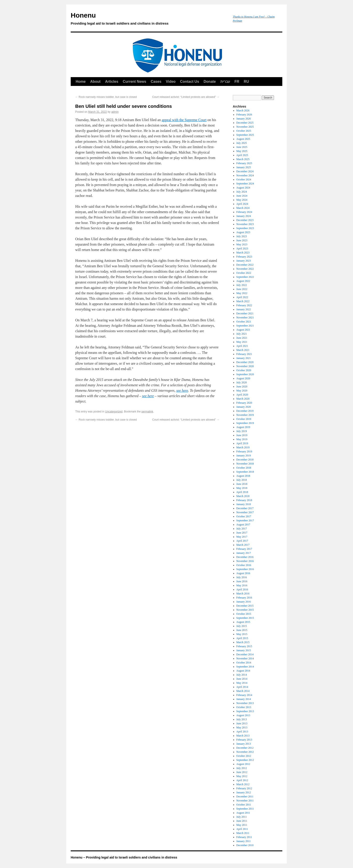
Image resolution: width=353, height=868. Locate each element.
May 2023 (242, 244)
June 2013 (242, 723)
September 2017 (245, 520)
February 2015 (244, 646)
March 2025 (243, 159)
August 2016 (243, 573)
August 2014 (243, 671)
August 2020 (243, 378)
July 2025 (242, 143)
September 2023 (245, 228)
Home (81, 82)
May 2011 (242, 825)
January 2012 (244, 792)
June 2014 (242, 679)
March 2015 (243, 642)
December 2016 (245, 557)
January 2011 (244, 841)
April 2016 (242, 589)
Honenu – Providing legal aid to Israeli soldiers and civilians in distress (124, 857)
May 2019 (242, 439)
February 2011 (244, 837)
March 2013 (243, 736)
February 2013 (244, 740)
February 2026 (244, 115)
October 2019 (244, 419)
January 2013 (244, 744)
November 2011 (245, 801)
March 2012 (243, 784)
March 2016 (243, 594)
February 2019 (244, 451)
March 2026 (243, 111)
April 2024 (242, 204)
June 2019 (242, 435)
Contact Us (190, 82)
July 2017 (242, 529)
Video (171, 82)
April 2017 (242, 541)
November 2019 (245, 415)
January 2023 (244, 261)
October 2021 (244, 322)
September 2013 (245, 711)
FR (237, 82)
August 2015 (243, 622)
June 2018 (242, 484)
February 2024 (244, 212)
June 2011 (242, 821)
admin (115, 112)
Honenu (149, 20)
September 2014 (245, 667)
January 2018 (244, 504)
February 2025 (244, 163)
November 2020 (245, 366)
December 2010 (245, 845)
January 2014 (244, 699)
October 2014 (244, 663)
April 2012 (242, 780)
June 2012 (242, 772)
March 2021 (243, 350)
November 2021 (245, 318)
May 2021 (242, 342)
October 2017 (244, 516)
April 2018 (242, 492)
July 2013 (242, 719)
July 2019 (242, 431)
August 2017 (243, 525)
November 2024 (245, 175)
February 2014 (244, 695)
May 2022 (242, 293)
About (95, 82)
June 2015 (242, 630)
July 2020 (242, 382)
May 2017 (242, 537)
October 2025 (244, 131)
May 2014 (242, 683)
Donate (210, 82)
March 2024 (243, 208)
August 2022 (243, 281)
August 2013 (243, 715)
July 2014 (242, 675)
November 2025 (245, 127)
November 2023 (245, 224)
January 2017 (244, 553)
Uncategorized (114, 412)
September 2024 (245, 184)
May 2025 (242, 151)
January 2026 (244, 119)
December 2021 (245, 313)
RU (246, 82)
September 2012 (245, 760)
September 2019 (245, 423)
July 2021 (242, 334)
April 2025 (242, 155)
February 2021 (244, 354)
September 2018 (245, 472)
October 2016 (244, 565)
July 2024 (242, 192)
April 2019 (242, 443)
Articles (112, 82)
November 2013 (245, 703)
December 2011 (245, 797)
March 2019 (243, 447)
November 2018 (245, 464)
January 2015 (244, 650)
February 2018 (244, 500)
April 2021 (242, 346)
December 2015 (245, 606)
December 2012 (245, 748)
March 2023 (243, 253)
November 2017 (245, 512)
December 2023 (245, 220)
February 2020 (244, 403)
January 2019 (244, 456)
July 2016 (242, 577)
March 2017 (243, 545)
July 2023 (242, 236)
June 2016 (242, 581)
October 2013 (244, 707)
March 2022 (243, 301)
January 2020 (244, 407)
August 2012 (243, 764)
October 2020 (244, 370)
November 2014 (245, 658)
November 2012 (245, 752)
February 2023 (244, 257)
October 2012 (244, 756)
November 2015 (245, 610)
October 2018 (244, 468)
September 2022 (245, 277)
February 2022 (244, 305)
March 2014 (243, 691)
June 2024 (242, 196)
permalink (147, 412)
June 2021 (242, 338)
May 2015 (242, 634)
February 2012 (244, 788)
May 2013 (242, 728)
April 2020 (242, 395)
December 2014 (245, 654)
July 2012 (242, 768)
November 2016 (245, 561)
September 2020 (245, 374)
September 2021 (245, 326)
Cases (156, 82)
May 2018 (242, 488)
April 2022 (242, 297)
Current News (134, 82)
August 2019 (243, 427)
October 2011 (244, 805)
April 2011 (242, 829)
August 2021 (243, 330)
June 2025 (242, 147)
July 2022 (242, 285)
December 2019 (245, 411)
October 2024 (244, 180)
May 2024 (242, 200)
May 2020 (242, 391)
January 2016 (244, 602)
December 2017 (245, 508)
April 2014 (242, 687)
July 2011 (242, 817)
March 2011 (243, 833)
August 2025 (243, 139)
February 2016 (244, 598)
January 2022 (244, 309)
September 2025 (245, 135)
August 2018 (243, 476)
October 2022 (244, 273)
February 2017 (244, 549)
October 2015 (244, 614)
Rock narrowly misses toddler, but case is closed (106, 97)
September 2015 (245, 618)
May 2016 (242, 585)
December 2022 (245, 265)
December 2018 (245, 460)
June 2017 (242, 533)
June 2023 (242, 240)
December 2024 (245, 171)
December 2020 (245, 362)
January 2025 (244, 167)
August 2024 (243, 188)
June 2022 (242, 289)
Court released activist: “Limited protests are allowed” (186, 97)
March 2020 (243, 399)
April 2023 (242, 249)
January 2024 (244, 216)
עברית (225, 82)
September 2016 (245, 569)
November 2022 (245, 269)
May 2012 (242, 776)
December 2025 (245, 123)
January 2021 (244, 358)
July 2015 (242, 626)
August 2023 (243, 232)
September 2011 (245, 809)
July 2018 (242, 480)
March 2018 (243, 496)
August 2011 (243, 813)
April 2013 (242, 732)
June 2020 (242, 387)
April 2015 (242, 638)
